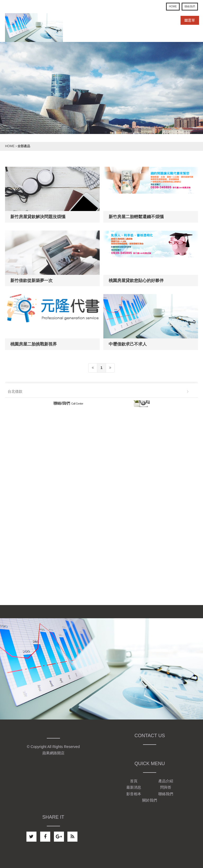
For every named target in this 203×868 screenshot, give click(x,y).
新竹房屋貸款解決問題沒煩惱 (38, 217)
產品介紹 (166, 781)
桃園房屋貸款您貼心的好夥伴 (136, 280)
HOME (173, 6)
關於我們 (150, 800)
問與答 (166, 788)
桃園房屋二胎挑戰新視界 (34, 344)
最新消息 (134, 788)
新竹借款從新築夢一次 (31, 280)
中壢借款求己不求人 (128, 344)
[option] (101, 88)
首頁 (134, 781)
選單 (190, 20)
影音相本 (134, 794)
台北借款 (15, 391)
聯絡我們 (190, 6)
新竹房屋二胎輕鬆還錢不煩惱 (136, 217)
